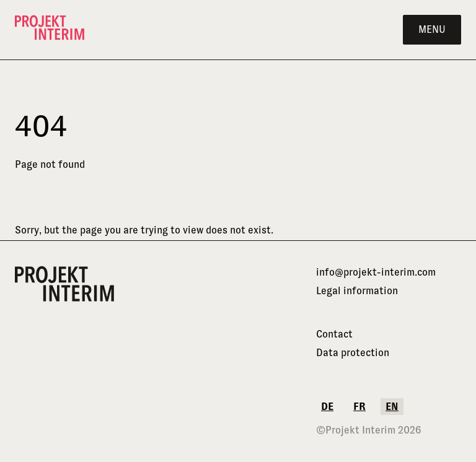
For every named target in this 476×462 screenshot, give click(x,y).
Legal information (357, 291)
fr (359, 407)
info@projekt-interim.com (376, 272)
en (392, 407)
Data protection (353, 353)
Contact (334, 334)
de (327, 407)
